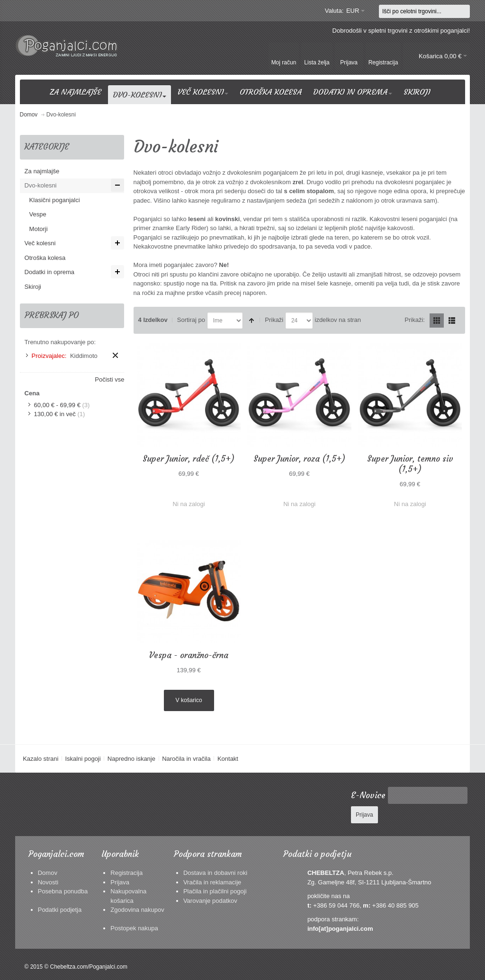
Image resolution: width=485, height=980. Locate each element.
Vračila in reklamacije (212, 882)
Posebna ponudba (63, 891)
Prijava (120, 882)
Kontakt (228, 759)
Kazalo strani (40, 759)
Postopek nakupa (134, 928)
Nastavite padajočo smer (251, 321)
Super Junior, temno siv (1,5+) (410, 464)
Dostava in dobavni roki (215, 873)
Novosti (48, 882)
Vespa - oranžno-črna (189, 655)
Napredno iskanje (131, 759)
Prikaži (274, 320)
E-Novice (368, 795)
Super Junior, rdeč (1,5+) (189, 459)
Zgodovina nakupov (137, 910)
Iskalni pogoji (83, 759)
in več (55, 414)
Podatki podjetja (60, 910)
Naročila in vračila (186, 759)
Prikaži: (415, 320)
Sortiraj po (191, 320)
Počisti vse (109, 379)
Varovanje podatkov (210, 901)
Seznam (452, 321)
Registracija (126, 873)
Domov (48, 873)
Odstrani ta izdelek (115, 355)
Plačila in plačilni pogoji (215, 891)
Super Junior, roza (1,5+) (299, 459)
